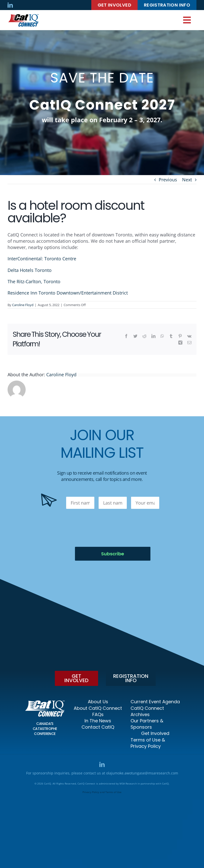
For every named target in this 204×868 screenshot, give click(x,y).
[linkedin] (10, 5)
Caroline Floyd (23, 305)
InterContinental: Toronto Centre (42, 259)
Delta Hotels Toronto (30, 270)
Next (187, 180)
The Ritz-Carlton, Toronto (34, 281)
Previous (168, 180)
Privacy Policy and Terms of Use (102, 792)
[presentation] (104, 528)
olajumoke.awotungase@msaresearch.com (142, 773)
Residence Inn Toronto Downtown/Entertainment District (68, 293)
